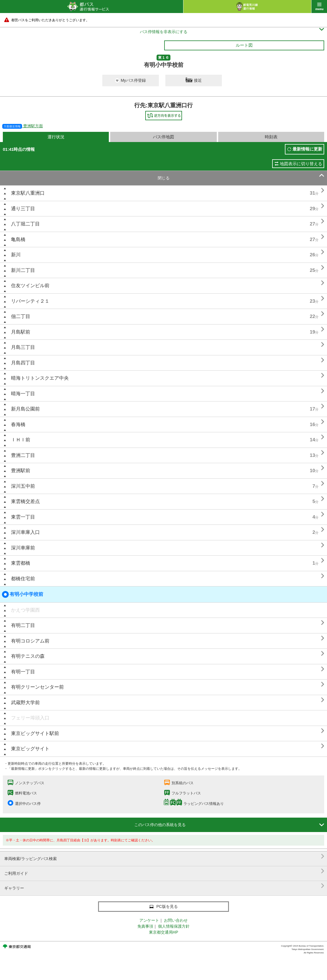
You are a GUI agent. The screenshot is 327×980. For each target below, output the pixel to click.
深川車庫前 (23, 548)
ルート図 (244, 45)
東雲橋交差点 (25, 501)
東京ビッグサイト (30, 749)
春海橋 (18, 425)
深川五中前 (23, 486)
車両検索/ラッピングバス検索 (164, 857)
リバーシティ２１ (30, 301)
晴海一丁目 (23, 394)
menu (319, 7)
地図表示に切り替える (301, 164)
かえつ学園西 (25, 610)
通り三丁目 (23, 209)
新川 (16, 255)
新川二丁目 (23, 270)
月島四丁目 (23, 363)
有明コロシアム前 (30, 641)
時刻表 (271, 137)
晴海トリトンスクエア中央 (40, 378)
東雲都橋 (21, 563)
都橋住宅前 (23, 579)
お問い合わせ (176, 920)
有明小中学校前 (23, 594)
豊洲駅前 (21, 471)
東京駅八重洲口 (28, 193)
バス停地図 (163, 137)
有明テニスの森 (28, 656)
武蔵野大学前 (25, 703)
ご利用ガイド (164, 871)
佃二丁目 (21, 316)
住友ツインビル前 (30, 286)
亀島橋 (18, 239)
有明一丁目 (23, 672)
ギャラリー (164, 886)
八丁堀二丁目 (25, 224)
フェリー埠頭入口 (30, 718)
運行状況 (56, 137)
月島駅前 (21, 332)
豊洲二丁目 (23, 455)
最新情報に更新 (307, 149)
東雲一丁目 (23, 517)
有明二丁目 (23, 625)
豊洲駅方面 (23, 126)
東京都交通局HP (163, 932)
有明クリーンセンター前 (37, 687)
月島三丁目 (23, 347)
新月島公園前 (25, 409)
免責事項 (145, 926)
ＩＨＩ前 (21, 440)
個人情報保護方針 (174, 926)
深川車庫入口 (25, 532)
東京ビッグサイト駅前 (35, 733)
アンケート (149, 920)
